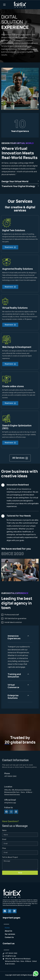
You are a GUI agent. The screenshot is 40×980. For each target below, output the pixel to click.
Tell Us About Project (10, 857)
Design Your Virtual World (20, 181)
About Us (8, 931)
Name (4, 830)
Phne (4, 848)
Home (7, 928)
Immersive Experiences (14, 637)
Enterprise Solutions (13, 697)
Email (4, 839)
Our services (10, 934)
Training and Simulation (14, 675)
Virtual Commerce (13, 686)
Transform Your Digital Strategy (20, 186)
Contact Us (9, 937)
